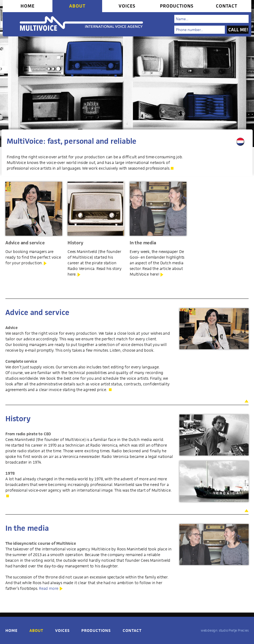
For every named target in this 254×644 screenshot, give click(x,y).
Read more (49, 588)
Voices (127, 6)
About (77, 6)
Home (28, 6)
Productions (177, 6)
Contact (227, 6)
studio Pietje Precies (234, 630)
